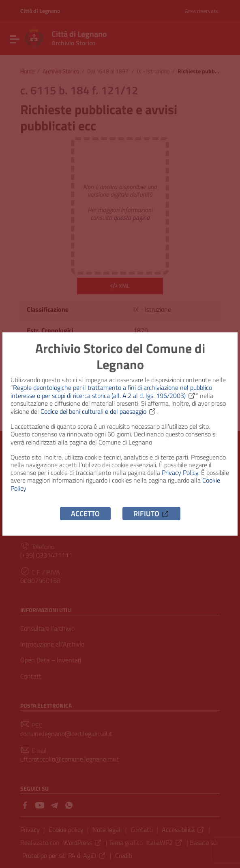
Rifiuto (151, 514)
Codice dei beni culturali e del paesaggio (99, 411)
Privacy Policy (180, 472)
